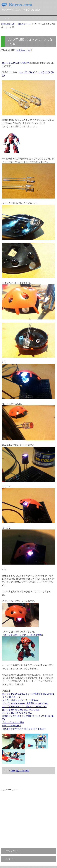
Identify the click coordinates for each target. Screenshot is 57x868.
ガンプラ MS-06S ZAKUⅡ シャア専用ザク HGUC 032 (28, 694)
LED (13, 771)
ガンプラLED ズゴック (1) (32, 72)
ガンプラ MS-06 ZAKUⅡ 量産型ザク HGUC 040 (25, 703)
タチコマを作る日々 (12, 726)
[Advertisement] (28, 820)
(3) (49, 72)
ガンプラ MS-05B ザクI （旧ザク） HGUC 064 (24, 707)
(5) (3, 75)
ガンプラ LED (23, 771)
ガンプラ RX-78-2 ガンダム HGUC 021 (21, 710)
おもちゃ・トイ (24, 50)
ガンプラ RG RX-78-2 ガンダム (17, 713)
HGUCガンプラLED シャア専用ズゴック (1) (23, 716)
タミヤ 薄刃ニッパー (12, 697)
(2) (46, 72)
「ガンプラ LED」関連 (13, 722)
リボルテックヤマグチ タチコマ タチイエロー (24, 729)
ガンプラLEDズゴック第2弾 (15, 63)
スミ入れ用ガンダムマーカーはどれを (20, 700)
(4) (52, 72)
